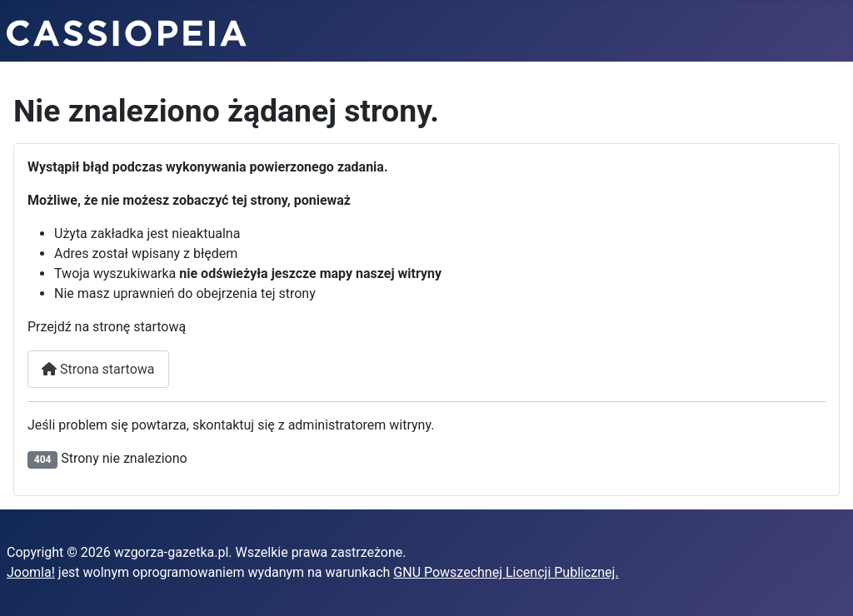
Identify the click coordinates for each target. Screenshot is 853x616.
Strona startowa (98, 369)
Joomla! (31, 572)
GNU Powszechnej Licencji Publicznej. (506, 572)
